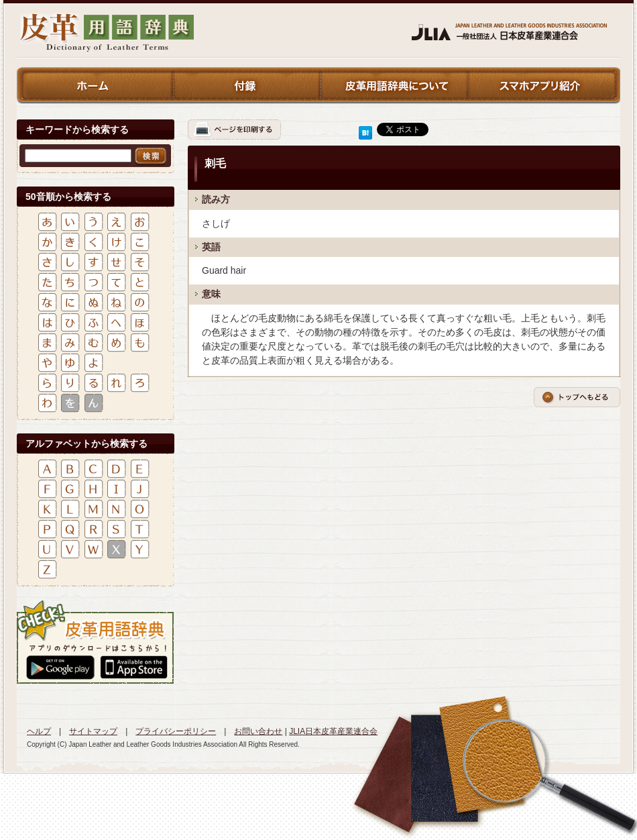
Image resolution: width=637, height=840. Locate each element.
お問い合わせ (258, 731)
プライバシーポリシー (176, 731)
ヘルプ (39, 731)
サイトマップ (93, 731)
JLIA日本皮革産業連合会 (333, 731)
